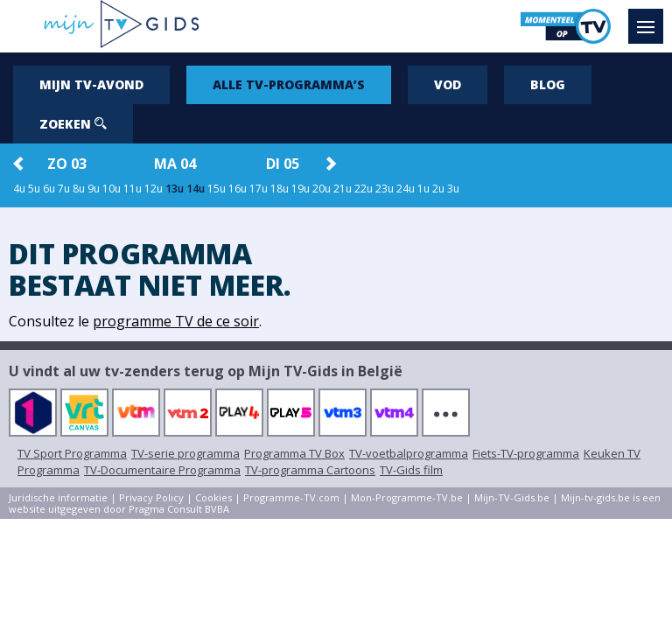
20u (322, 189)
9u (94, 189)
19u (301, 189)
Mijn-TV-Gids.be (512, 497)
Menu (650, 18)
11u (133, 189)
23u (385, 189)
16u (238, 189)
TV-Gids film (411, 470)
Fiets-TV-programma (526, 453)
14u (196, 189)
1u (423, 189)
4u (19, 189)
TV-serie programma (185, 453)
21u (343, 189)
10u (112, 189)
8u (79, 189)
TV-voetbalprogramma (409, 453)
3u (453, 189)
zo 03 (67, 164)
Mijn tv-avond (91, 84)
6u (49, 189)
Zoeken (73, 124)
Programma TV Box (294, 453)
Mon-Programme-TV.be (407, 497)
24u (406, 189)
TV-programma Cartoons (310, 470)
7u (64, 189)
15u (217, 189)
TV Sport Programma (72, 453)
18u (280, 189)
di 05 (283, 164)
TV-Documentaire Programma (162, 470)
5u (34, 189)
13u (175, 189)
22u (364, 189)
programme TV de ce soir (176, 321)
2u (438, 189)
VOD (448, 84)
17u (259, 189)
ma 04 (175, 164)
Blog (548, 84)
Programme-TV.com (291, 497)
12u (154, 189)
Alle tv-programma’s (289, 84)
